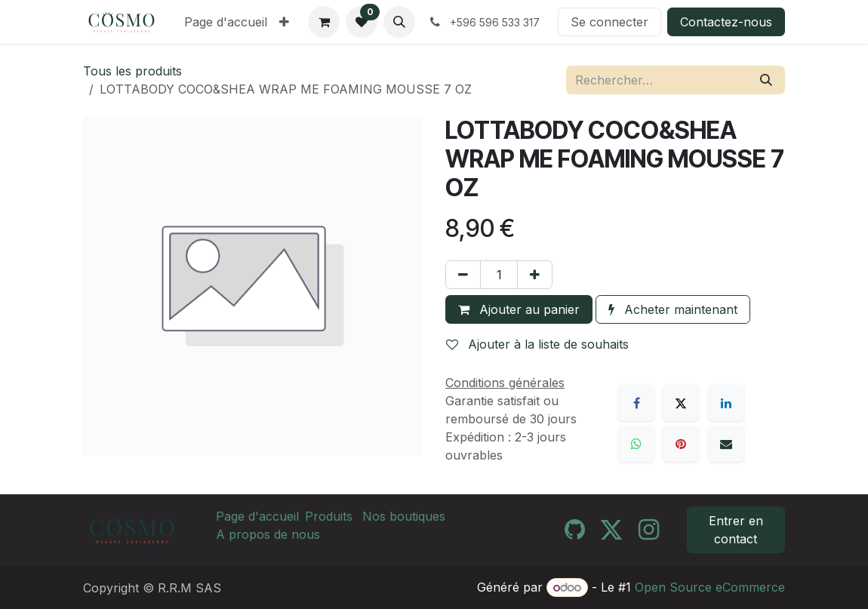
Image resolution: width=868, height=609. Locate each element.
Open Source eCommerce (710, 587)
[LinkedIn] (726, 403)
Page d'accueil (257, 516)
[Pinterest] (681, 444)
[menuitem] (226, 22)
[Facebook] (636, 403)
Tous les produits (132, 71)
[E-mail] (726, 444)
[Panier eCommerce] (324, 22)
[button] (399, 22)
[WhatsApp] (636, 444)
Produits (329, 516)
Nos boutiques (404, 516)
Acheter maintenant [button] (673, 309)
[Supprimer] (463, 275)
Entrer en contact (736, 530)
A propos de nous (268, 534)
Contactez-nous (726, 22)
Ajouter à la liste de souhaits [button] (537, 344)
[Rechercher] (766, 80)
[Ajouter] (535, 275)
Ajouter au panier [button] (519, 309)
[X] (681, 403)
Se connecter (609, 22)
